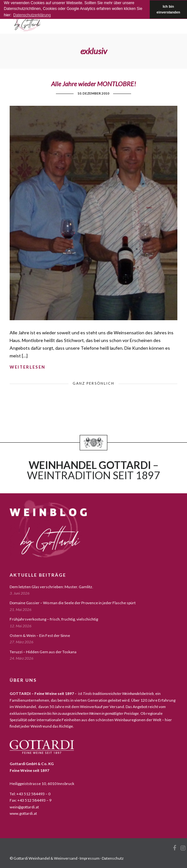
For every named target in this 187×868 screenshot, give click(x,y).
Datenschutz (113, 858)
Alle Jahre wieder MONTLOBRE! (93, 84)
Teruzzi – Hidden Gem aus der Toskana (43, 652)
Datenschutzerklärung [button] (32, 15)
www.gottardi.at (23, 813)
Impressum (90, 858)
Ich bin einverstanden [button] (168, 9)
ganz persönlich (93, 383)
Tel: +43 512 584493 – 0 (30, 794)
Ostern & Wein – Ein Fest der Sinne (40, 635)
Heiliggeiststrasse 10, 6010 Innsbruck (42, 784)
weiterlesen (27, 367)
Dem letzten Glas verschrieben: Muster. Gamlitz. (51, 587)
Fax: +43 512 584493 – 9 (31, 800)
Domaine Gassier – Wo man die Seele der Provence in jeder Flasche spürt (73, 603)
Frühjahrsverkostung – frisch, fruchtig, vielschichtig (54, 619)
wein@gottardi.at (24, 807)
